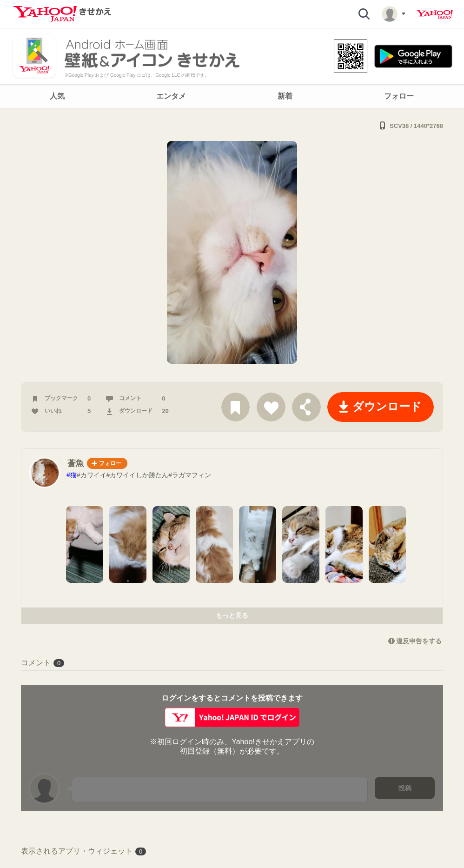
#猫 (72, 475)
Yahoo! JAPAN (434, 14)
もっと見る (232, 615)
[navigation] (232, 96)
